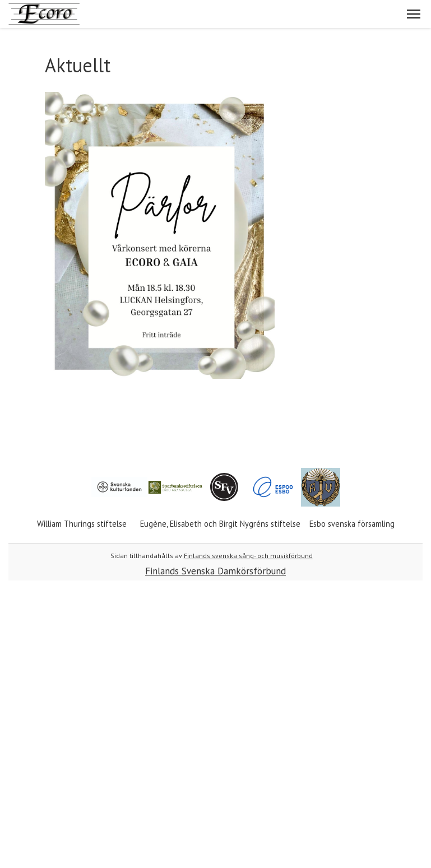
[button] (414, 14)
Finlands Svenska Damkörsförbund (215, 571)
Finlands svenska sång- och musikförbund (248, 556)
